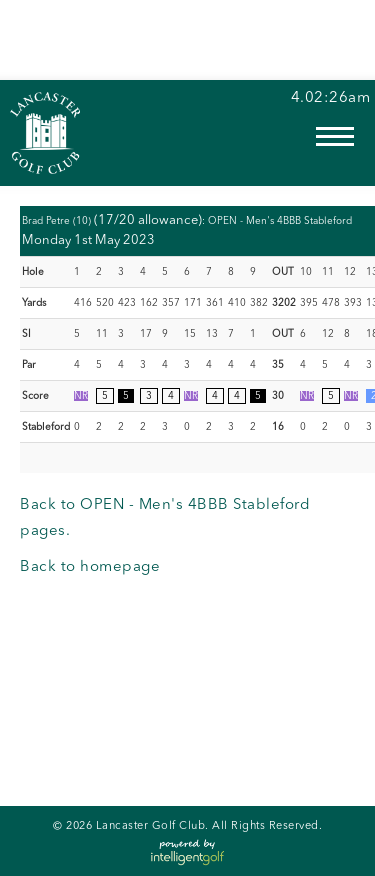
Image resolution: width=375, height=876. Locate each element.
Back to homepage (90, 567)
